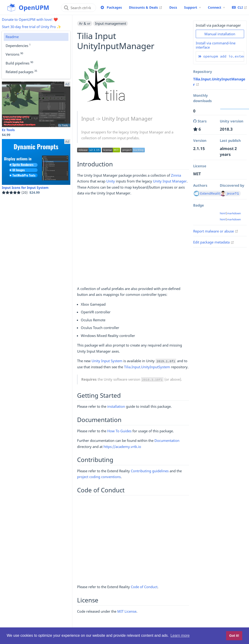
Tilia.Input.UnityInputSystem (147, 367)
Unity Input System (107, 361)
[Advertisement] (133, 243)
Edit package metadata (214, 242)
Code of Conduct (144, 587)
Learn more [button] (180, 635)
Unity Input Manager (170, 181)
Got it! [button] (234, 636)
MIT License (127, 611)
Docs (173, 7)
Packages (114, 7)
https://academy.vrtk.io (122, 447)
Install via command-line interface (216, 45)
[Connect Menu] (216, 7)
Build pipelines (19, 63)
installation (116, 406)
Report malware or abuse (216, 231)
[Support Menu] (192, 7)
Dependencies (18, 45)
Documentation (167, 440)
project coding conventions (99, 477)
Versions (14, 54)
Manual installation (220, 34)
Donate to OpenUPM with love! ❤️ (30, 19)
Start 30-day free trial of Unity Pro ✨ (32, 27)
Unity (111, 181)
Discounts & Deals (146, 7)
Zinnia (176, 175)
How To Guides (119, 431)
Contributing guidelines (150, 471)
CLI (240, 7)
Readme (12, 37)
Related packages (21, 72)
